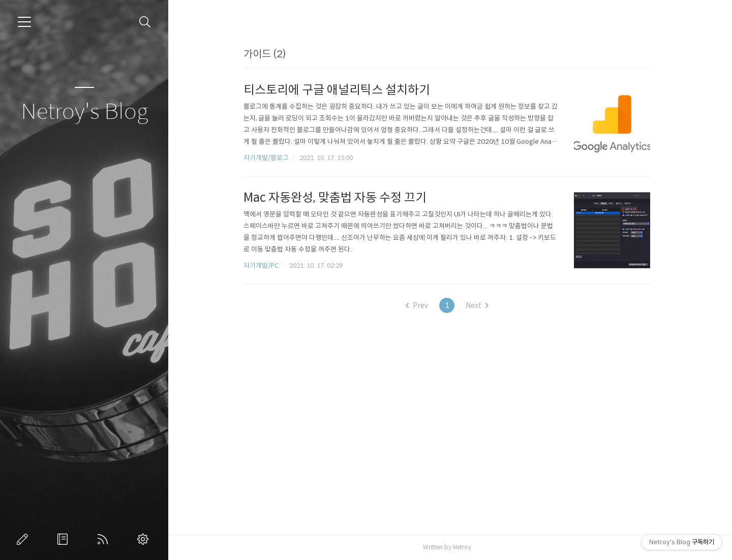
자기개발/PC (265, 266)
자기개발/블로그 (270, 158)
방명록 (65, 539)
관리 (145, 539)
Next (480, 305)
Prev (420, 305)
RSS (105, 539)
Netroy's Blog (84, 112)
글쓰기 (24, 539)
